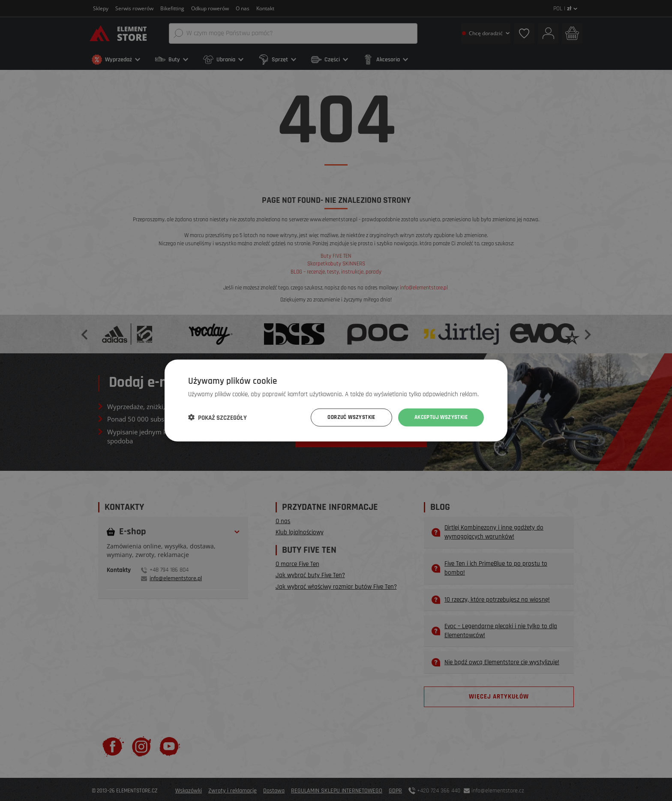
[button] (217, 418)
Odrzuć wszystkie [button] (344, 417)
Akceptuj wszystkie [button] (439, 417)
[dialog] (336, 400)
